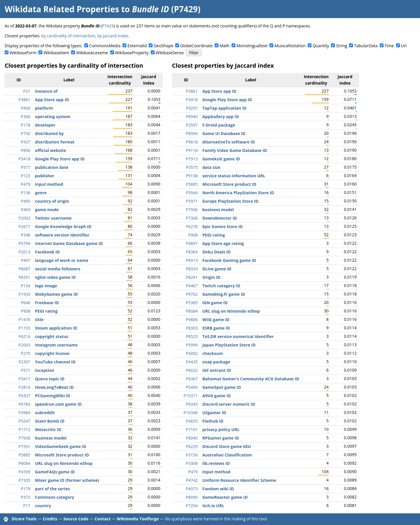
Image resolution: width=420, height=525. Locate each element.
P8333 (192, 269)
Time (389, 46)
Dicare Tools (24, 519)
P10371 (190, 396)
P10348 (190, 413)
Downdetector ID (220, 218)
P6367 (192, 379)
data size (211, 167)
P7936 (24, 438)
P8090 (192, 497)
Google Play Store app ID (60, 159)
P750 (26, 133)
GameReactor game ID (225, 497)
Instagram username (56, 345)
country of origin (52, 201)
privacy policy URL (221, 429)
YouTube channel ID (55, 362)
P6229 (192, 446)
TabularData (366, 46)
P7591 (24, 446)
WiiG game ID (216, 320)
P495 (26, 201)
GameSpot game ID (222, 387)
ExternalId (137, 46)
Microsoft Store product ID (62, 455)
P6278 (192, 226)
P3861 (24, 100)
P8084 (24, 463)
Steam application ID (56, 328)
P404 (26, 210)
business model (51, 438)
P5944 (192, 193)
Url (404, 46)
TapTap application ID (225, 108)
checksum (213, 353)
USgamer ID (214, 413)
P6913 (192, 260)
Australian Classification (227, 455)
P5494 (192, 387)
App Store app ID (52, 100)
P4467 (192, 286)
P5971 (192, 201)
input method (49, 184)
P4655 (192, 421)
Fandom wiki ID (218, 489)
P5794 (24, 243)
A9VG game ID (217, 396)
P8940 (192, 117)
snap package (216, 362)
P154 (26, 286)
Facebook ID (47, 252)
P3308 (192, 463)
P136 (26, 193)
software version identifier (62, 235)
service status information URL (234, 176)
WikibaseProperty (132, 53)
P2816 (24, 387)
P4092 (192, 353)
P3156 (192, 455)
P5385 (192, 303)
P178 (26, 125)
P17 (27, 506)
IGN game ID (215, 303)
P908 (26, 311)
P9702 (192, 294)
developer (45, 125)
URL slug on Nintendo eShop (64, 463)
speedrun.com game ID (58, 404)
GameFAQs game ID (55, 472)
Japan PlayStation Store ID (229, 345)
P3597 (192, 125)
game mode (47, 210)
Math (225, 46)
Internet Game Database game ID (69, 243)
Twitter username (53, 218)
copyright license (52, 353)
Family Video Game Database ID (235, 150)
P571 (26, 370)
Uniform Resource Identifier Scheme (239, 480)
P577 (26, 167)
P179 (26, 489)
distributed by (49, 133)
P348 (26, 235)
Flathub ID (213, 421)
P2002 (24, 218)
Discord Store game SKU (227, 446)
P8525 (192, 336)
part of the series (52, 489)
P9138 (192, 176)
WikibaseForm (23, 53)
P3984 (24, 413)
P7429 (108, 26)
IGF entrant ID (217, 370)
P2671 (24, 226)
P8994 (192, 133)
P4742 (192, 480)
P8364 (192, 252)
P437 (26, 142)
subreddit (45, 413)
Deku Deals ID (217, 252)
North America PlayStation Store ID (238, 193)
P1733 (24, 328)
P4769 (24, 472)
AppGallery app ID (221, 117)
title (39, 320)
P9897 (192, 243)
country (43, 506)
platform (44, 108)
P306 (26, 117)
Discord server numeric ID (229, 404)
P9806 (192, 320)
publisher (45, 176)
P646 (26, 303)
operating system (53, 117)
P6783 (24, 404)
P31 (27, 91)
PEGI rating (46, 311)
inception (45, 370)
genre (41, 193)
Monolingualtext (252, 46)
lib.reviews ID (216, 463)
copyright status (52, 336)
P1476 (24, 320)
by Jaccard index (113, 36)
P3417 (24, 379)
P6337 (24, 396)
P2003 (24, 345)
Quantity (321, 46)
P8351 (24, 277)
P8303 (192, 328)
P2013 (24, 252)
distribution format (55, 142)
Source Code (76, 519)
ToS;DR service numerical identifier (238, 336)
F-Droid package (219, 125)
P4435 (192, 362)
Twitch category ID (221, 286)
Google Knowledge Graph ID (63, 226)
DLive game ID (217, 269)
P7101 (192, 429)
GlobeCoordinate (196, 46)
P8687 (24, 269)
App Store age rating (223, 243)
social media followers (58, 269)
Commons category (55, 497)
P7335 (24, 480)
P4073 (192, 489)
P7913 (192, 159)
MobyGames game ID (56, 294)
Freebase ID (47, 303)
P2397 (24, 362)
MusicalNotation (290, 46)
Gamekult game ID (221, 159)
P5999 (192, 345)
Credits (50, 519)
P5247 (24, 421)
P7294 (192, 506)
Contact (103, 519)
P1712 (24, 429)
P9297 (192, 108)
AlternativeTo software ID (229, 142)
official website (50, 150)
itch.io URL (213, 506)
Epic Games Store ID (223, 226)
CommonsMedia (105, 46)
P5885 (24, 455)
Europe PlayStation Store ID (230, 201)
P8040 (192, 438)
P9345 (192, 404)
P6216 (24, 336)
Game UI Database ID (224, 133)
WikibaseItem (56, 53)
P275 (26, 353)
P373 (26, 497)
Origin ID (211, 277)
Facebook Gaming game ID (229, 260)
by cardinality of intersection (68, 36)
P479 (26, 184)
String (342, 46)
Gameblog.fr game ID (224, 294)
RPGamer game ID (221, 438)
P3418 (24, 159)
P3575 (192, 167)
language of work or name (62, 260)
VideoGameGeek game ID (61, 446)
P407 (26, 260)
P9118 (192, 150)
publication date (52, 167)
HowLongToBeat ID (54, 387)
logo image (46, 286)
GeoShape (163, 46)
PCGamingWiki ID (53, 396)
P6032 (192, 370)
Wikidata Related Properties (62, 9)
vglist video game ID (55, 277)
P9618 (192, 142)
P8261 (192, 277)
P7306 (192, 218)
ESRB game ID (216, 328)
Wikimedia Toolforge (138, 519)
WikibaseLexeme (92, 53)
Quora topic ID (50, 379)
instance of (46, 91)
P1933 (24, 294)
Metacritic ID (48, 429)
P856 (26, 150)
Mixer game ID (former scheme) (67, 480)
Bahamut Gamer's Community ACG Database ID (251, 379)
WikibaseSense (170, 53)
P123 (26, 176)
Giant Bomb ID (50, 421)
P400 (26, 108)
